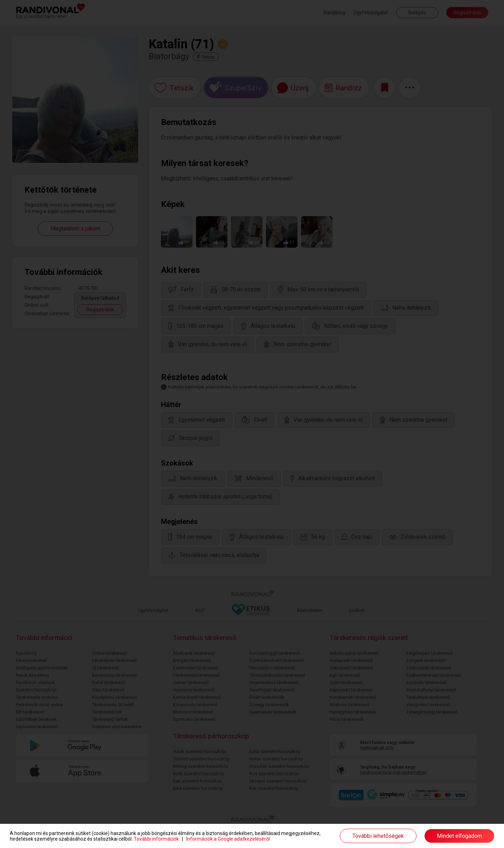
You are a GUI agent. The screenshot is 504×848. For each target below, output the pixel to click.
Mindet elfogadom (459, 836)
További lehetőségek (378, 836)
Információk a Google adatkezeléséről (228, 839)
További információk (156, 839)
